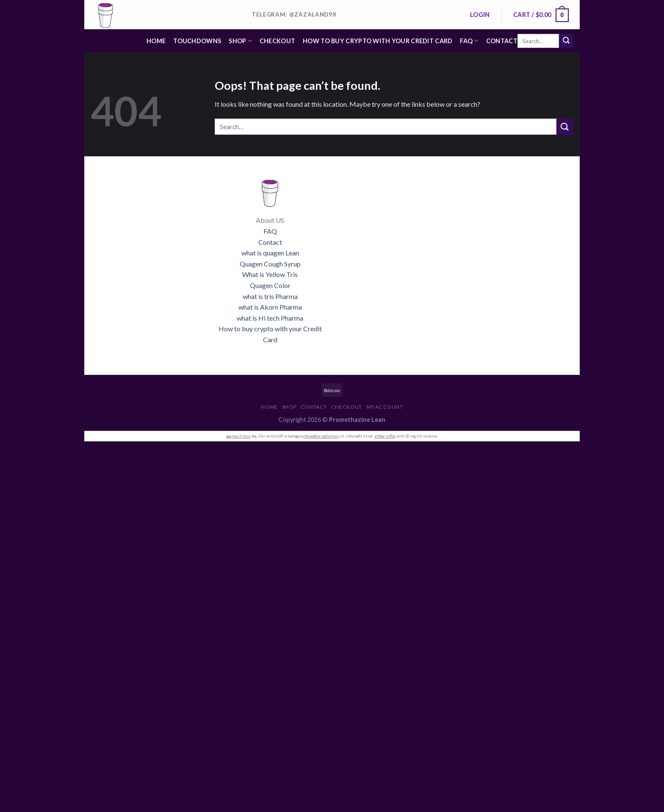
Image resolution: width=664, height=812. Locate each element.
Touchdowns (197, 41)
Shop (240, 41)
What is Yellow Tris (270, 274)
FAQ (469, 41)
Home (156, 41)
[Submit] (566, 41)
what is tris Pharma (270, 296)
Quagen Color (270, 285)
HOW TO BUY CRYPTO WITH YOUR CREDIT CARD (378, 41)
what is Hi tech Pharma (270, 318)
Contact (502, 41)
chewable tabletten (321, 436)
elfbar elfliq (385, 436)
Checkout (277, 41)
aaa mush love (238, 436)
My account (385, 407)
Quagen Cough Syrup (270, 264)
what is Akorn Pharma (270, 307)
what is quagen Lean (270, 253)
